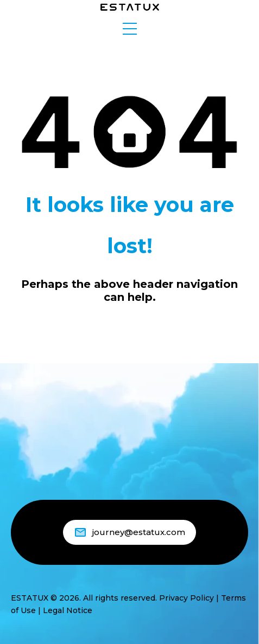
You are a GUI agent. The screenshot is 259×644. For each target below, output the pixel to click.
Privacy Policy (187, 598)
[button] (130, 29)
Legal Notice (68, 610)
